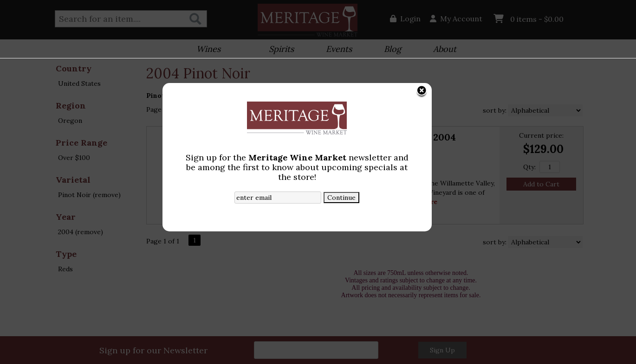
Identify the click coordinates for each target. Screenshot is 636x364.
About (442, 50)
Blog (389, 50)
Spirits (278, 50)
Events (336, 50)
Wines (205, 50)
